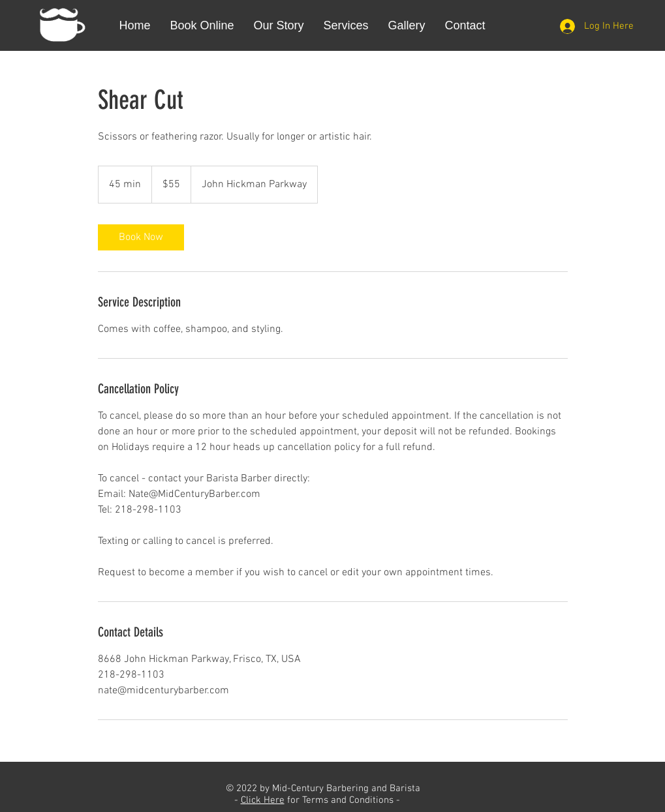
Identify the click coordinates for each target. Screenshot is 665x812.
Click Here (263, 800)
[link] (141, 237)
